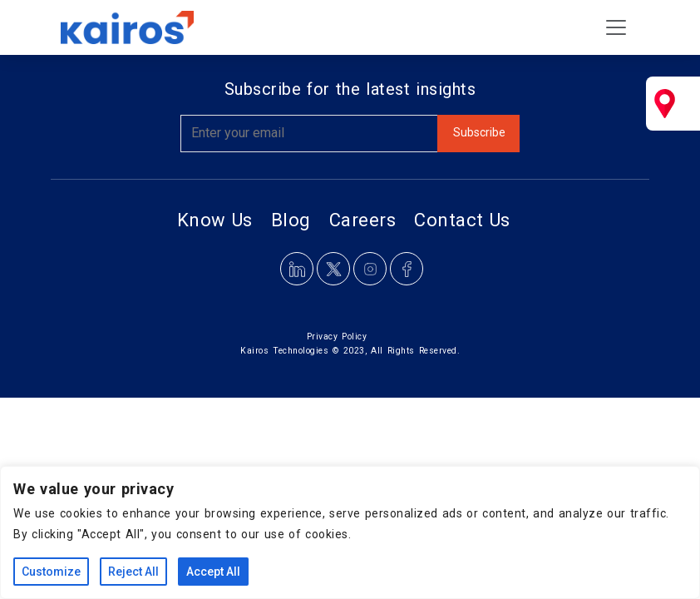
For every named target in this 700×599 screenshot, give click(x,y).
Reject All (133, 572)
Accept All (213, 572)
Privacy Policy (337, 337)
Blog (291, 220)
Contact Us (462, 220)
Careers (363, 220)
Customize (51, 572)
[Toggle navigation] (616, 27)
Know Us (215, 220)
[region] (350, 532)
